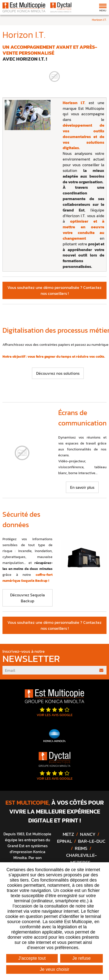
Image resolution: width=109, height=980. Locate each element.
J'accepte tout (32, 958)
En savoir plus (82, 487)
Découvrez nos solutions (58, 373)
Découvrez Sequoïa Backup (27, 598)
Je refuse (82, 958)
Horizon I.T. (99, 20)
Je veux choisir (54, 969)
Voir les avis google (54, 712)
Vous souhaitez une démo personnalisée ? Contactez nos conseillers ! (54, 290)
